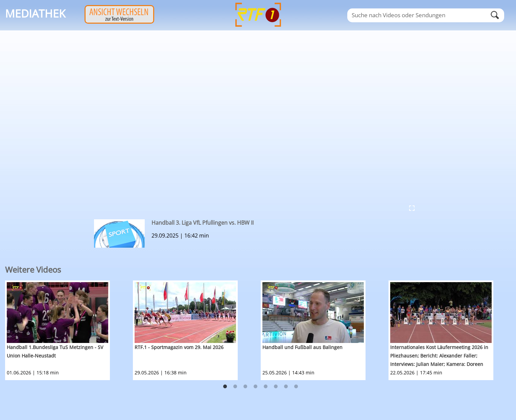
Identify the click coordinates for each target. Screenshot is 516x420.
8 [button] (296, 387)
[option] (69, 330)
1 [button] (225, 387)
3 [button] (245, 387)
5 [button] (266, 387)
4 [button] (256, 387)
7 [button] (286, 387)
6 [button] (276, 387)
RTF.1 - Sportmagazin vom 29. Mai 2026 (179, 347)
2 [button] (235, 387)
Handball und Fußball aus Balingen (302, 347)
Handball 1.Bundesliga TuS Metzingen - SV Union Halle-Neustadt (55, 351)
